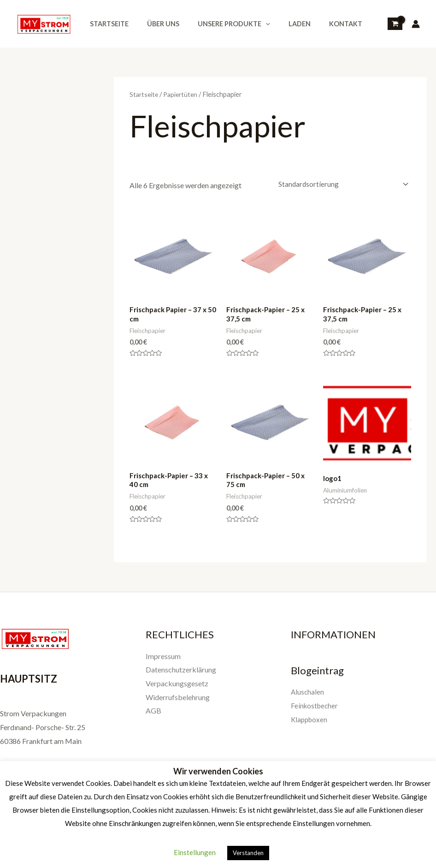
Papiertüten (183, 94)
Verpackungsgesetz (177, 688)
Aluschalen (308, 697)
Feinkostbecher (315, 710)
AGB (153, 716)
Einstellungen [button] (195, 852)
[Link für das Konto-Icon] (416, 24)
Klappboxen (310, 724)
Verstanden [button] (248, 853)
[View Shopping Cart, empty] (395, 24)
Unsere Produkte (221, 24)
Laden (281, 24)
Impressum (163, 661)
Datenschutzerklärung (181, 675)
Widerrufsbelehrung (178, 702)
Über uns (155, 24)
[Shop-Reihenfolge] (339, 185)
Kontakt (322, 24)
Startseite (106, 24)
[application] (253, 24)
